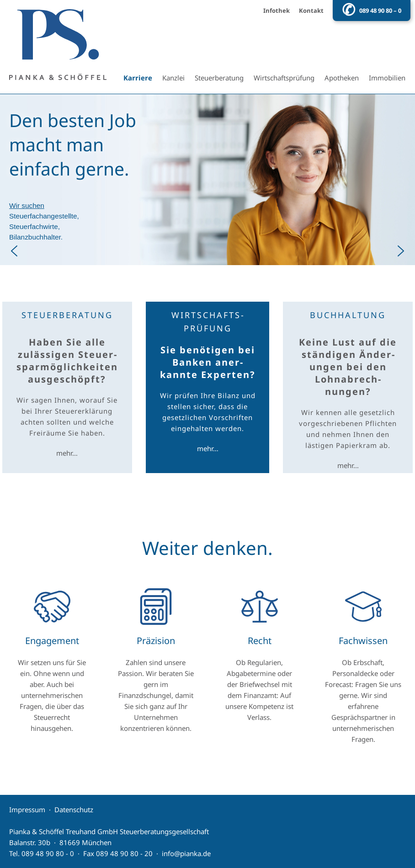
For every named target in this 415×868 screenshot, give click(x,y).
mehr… (67, 453)
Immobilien (387, 78)
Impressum (27, 809)
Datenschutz (74, 809)
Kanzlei (173, 78)
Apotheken (342, 78)
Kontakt (311, 11)
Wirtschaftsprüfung (284, 78)
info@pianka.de (186, 853)
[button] (207, 180)
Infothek (277, 11)
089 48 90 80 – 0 (380, 11)
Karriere (138, 78)
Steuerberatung (219, 78)
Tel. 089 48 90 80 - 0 (42, 853)
